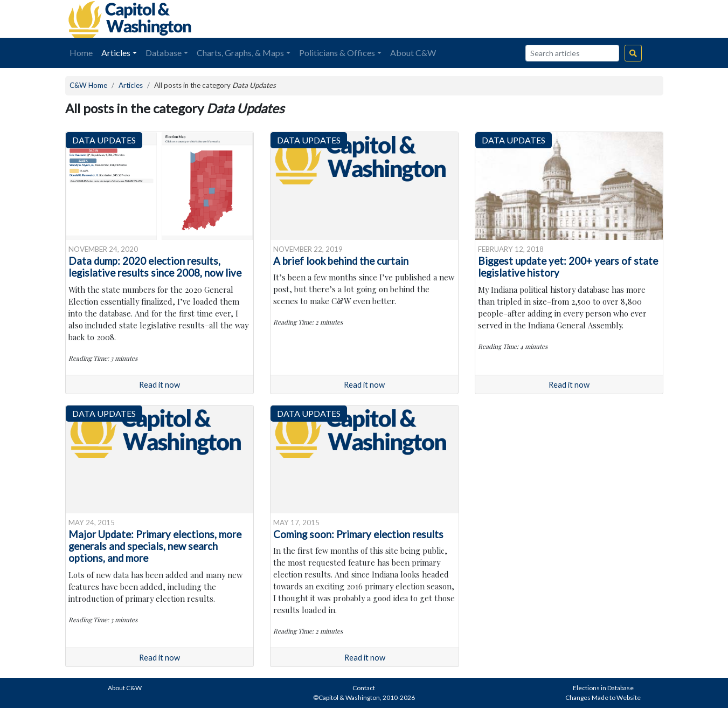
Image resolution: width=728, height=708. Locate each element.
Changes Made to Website (603, 697)
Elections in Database (603, 688)
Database (164, 53)
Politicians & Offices (337, 53)
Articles (116, 53)
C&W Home (88, 85)
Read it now (160, 385)
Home (81, 53)
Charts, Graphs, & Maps (240, 53)
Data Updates (104, 140)
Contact (364, 688)
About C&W (413, 53)
